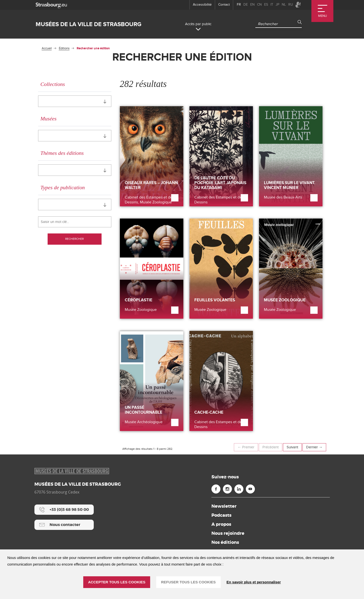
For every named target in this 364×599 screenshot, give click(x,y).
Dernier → (314, 447)
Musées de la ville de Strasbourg (88, 24)
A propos (221, 524)
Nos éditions (225, 542)
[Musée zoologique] (291, 269)
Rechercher (75, 239)
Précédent (270, 447)
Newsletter (224, 506)
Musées (49, 119)
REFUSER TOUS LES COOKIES (188, 582)
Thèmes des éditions (62, 153)
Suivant (292, 447)
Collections (53, 84)
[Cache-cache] (221, 381)
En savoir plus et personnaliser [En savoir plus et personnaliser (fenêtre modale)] (254, 582)
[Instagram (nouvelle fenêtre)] (227, 489)
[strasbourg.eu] (51, 5)
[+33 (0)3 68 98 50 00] (64, 510)
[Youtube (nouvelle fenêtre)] (250, 489)
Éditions (64, 48)
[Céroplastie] (152, 269)
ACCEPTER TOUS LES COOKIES (117, 582)
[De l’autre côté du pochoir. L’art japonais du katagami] (221, 156)
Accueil (47, 48)
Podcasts (221, 515)
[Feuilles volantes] (221, 269)
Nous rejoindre (228, 533)
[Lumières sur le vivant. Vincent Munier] (291, 156)
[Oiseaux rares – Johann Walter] (152, 156)
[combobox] (75, 101)
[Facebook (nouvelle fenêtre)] (216, 489)
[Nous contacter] (64, 525)
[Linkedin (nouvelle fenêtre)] (239, 489)
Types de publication (63, 187)
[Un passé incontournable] (152, 381)
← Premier (246, 447)
